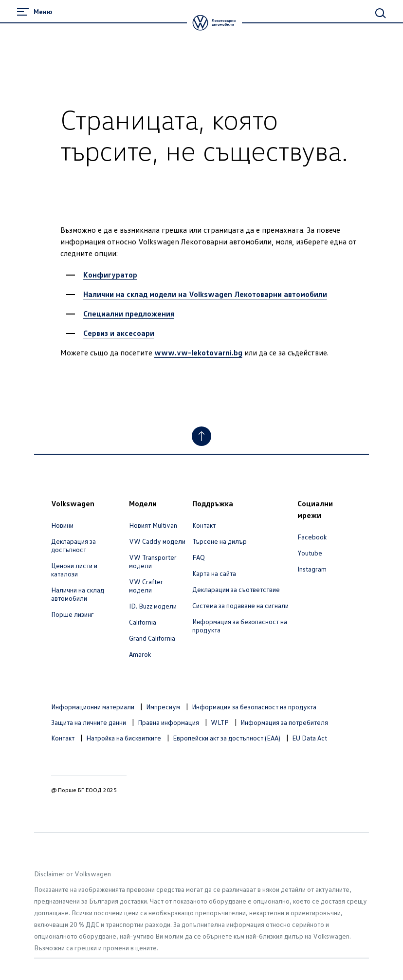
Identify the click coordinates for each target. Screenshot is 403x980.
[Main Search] (381, 13)
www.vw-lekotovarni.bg (198, 352)
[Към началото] (201, 436)
